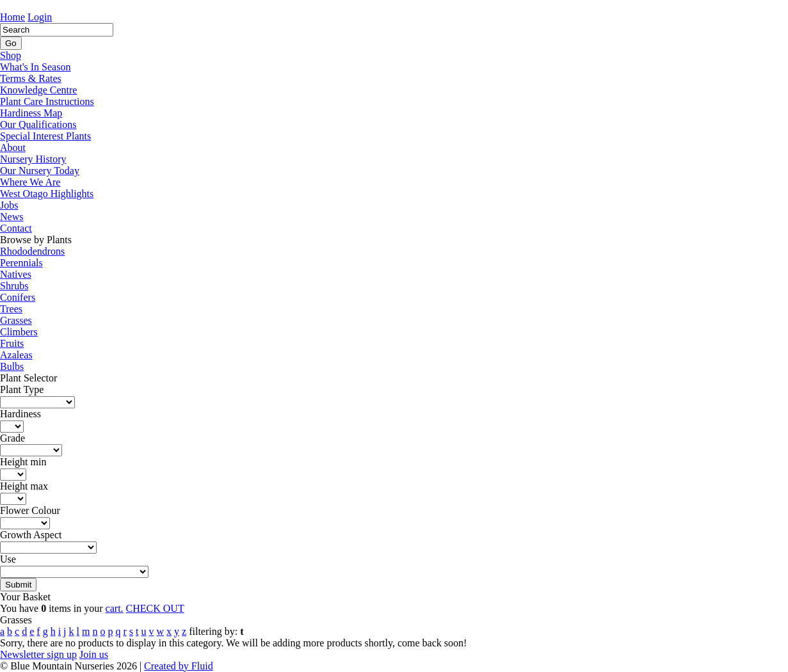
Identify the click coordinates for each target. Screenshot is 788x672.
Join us (94, 654)
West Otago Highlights (47, 194)
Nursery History (33, 159)
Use (8, 559)
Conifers (18, 297)
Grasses (16, 320)
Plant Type (22, 389)
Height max (24, 486)
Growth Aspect (31, 535)
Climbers (19, 332)
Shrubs (14, 286)
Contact (16, 228)
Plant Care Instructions (47, 101)
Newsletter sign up (38, 654)
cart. (115, 608)
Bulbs (12, 366)
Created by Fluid (179, 666)
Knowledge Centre (38, 90)
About (13, 148)
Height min (23, 462)
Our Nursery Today (40, 171)
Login (40, 17)
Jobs (9, 205)
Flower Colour (30, 510)
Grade (12, 438)
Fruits (12, 343)
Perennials (21, 263)
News (12, 217)
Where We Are (30, 182)
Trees (11, 309)
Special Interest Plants (45, 136)
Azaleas (16, 355)
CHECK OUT (155, 608)
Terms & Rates (31, 78)
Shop (11, 55)
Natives (16, 274)
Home (12, 17)
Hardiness (20, 414)
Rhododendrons (32, 251)
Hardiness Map (31, 113)
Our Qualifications (38, 124)
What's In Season (35, 67)
